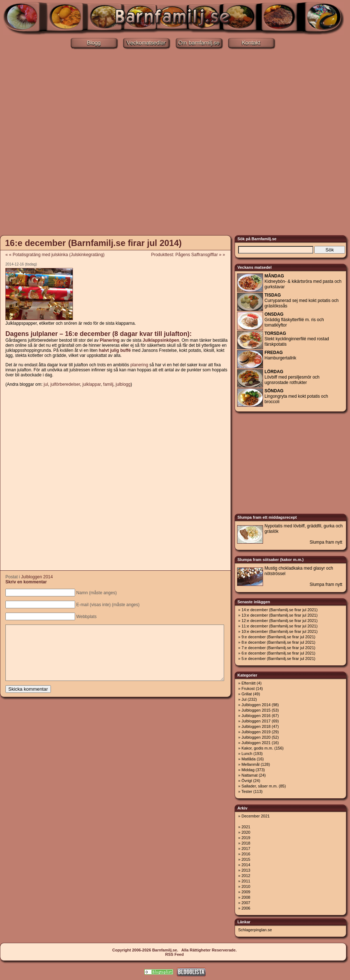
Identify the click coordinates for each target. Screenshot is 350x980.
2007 (246, 903)
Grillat (247, 694)
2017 (246, 849)
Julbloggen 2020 (256, 737)
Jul (244, 699)
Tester (247, 791)
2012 (246, 876)
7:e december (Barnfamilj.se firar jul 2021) (278, 648)
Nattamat (250, 775)
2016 (246, 854)
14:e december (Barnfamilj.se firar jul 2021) (279, 610)
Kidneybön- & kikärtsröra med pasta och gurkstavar (303, 281)
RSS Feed (174, 954)
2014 (246, 865)
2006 (246, 908)
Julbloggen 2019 (256, 732)
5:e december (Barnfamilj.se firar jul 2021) (278, 659)
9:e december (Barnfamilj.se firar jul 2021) (278, 637)
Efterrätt (248, 683)
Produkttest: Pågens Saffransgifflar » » (191, 255)
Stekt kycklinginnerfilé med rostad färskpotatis (297, 339)
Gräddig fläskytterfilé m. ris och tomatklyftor (294, 320)
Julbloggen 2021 (256, 743)
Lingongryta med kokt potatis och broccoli (296, 396)
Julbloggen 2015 (256, 710)
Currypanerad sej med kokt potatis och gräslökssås (301, 301)
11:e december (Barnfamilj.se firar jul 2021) (279, 626)
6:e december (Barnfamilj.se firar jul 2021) (278, 653)
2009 (246, 892)
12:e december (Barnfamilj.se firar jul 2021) (279, 621)
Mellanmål (250, 764)
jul (46, 384)
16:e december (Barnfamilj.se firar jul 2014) (93, 243)
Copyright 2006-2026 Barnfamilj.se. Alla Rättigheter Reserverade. (174, 950)
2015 (246, 859)
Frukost (248, 688)
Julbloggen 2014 (37, 577)
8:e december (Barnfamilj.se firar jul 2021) (278, 642)
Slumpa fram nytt (326, 542)
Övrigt (247, 781)
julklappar (91, 384)
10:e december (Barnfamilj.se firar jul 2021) (279, 631)
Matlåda (248, 759)
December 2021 (255, 816)
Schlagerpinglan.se (255, 930)
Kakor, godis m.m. (257, 748)
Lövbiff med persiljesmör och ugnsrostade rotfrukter (292, 377)
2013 (246, 870)
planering (139, 365)
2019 (246, 838)
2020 (246, 832)
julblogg (123, 384)
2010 (246, 886)
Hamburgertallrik (280, 355)
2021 (246, 827)
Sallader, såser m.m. (259, 786)
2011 (246, 881)
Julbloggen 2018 (256, 726)
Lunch (247, 754)
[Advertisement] (88, 141)
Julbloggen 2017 (256, 721)
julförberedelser (65, 384)
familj (108, 384)
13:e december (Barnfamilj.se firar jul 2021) (279, 615)
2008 (246, 897)
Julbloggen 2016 (256, 716)
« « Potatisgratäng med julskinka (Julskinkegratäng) (55, 255)
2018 (246, 843)
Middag (248, 770)
